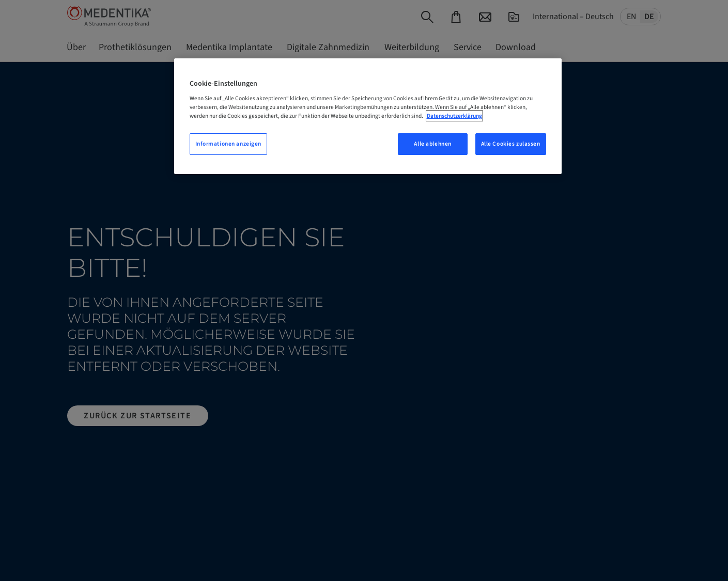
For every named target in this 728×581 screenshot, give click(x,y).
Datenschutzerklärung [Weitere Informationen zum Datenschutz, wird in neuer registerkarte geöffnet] (454, 116)
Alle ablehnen (432, 144)
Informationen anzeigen (229, 144)
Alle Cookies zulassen (511, 144)
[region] (368, 116)
